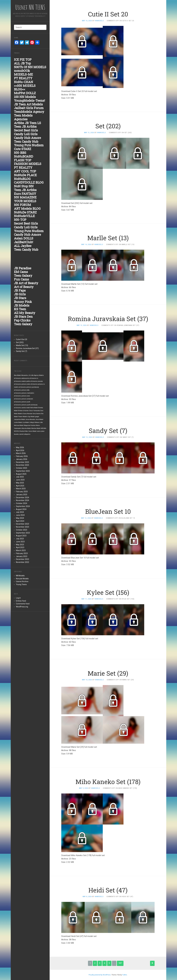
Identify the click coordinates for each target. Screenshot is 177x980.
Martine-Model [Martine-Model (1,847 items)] (36, 428)
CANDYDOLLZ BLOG (29, 182)
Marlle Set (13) (22, 345)
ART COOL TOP (25, 171)
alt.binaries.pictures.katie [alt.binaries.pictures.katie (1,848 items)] (22, 384)
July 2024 (20, 512)
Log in (18, 598)
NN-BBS (20, 153)
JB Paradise (23, 268)
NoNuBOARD (24, 156)
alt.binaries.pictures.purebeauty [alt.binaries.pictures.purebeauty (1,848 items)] (29, 387)
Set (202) (20, 342)
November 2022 (22, 562)
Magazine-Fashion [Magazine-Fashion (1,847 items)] (30, 425)
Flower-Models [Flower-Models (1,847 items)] (23, 417)
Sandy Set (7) (22, 351)
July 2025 (20, 477)
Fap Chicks (22, 320)
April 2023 (20, 547)
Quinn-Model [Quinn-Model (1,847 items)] (33, 431)
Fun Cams (21, 279)
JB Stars (20, 298)
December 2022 (22, 559)
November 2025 (22, 465)
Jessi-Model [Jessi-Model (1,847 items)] (39, 419)
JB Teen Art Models (28, 104)
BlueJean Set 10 (108, 511)
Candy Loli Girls (26, 134)
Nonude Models (22, 579)
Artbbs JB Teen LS (27, 123)
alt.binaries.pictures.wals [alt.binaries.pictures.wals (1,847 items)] (22, 396)
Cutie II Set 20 (22, 339)
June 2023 (20, 542)
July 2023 (20, 539)
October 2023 (22, 530)
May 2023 (20, 545)
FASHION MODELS (28, 164)
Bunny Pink (23, 302)
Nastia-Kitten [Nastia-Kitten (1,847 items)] (24, 431)
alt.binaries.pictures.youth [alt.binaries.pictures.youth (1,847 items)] (22, 402)
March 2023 (21, 550)
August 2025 (21, 474)
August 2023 (21, 536)
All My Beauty (25, 313)
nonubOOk (22, 71)
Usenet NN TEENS (30, 7)
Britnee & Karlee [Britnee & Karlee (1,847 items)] (23, 411)
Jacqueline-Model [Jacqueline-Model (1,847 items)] (20, 419)
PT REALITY (23, 78)
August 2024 (21, 509)
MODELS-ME (23, 74)
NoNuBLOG (22, 179)
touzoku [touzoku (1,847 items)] (16, 434)
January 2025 (22, 495)
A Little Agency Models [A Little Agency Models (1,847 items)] (36, 375)
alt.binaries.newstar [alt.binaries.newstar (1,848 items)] (37, 381)
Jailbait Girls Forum (29, 108)
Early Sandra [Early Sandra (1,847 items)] (37, 414)
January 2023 (22, 556)
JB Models (22, 305)
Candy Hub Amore (27, 138)
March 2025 (21, 489)
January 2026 (22, 459)
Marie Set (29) (108, 673)
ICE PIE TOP (23, 60)
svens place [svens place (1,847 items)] (41, 431)
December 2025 (22, 462)
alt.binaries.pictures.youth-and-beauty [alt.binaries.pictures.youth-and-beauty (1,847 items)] (26, 405)
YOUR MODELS (25, 201)
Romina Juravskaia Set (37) (27, 348)
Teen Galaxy (23, 276)
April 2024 (20, 521)
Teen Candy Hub (26, 142)
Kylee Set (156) (108, 592)
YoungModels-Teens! (29, 101)
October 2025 (22, 468)
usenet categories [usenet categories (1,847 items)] (25, 434)
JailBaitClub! (24, 242)
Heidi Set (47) (108, 890)
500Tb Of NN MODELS (30, 67)
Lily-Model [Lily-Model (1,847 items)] (26, 422)
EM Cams (21, 272)
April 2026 (20, 450)
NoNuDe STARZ (25, 212)
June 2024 (20, 515)
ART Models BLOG (27, 209)
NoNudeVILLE (24, 216)
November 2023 (22, 527)
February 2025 (22, 492)
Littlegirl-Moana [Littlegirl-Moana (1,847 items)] (34, 422)
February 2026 (22, 456)
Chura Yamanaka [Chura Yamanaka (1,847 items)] (34, 411)
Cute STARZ (23, 149)
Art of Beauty (24, 287)
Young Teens (21, 584)
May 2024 (20, 518)
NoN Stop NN (24, 186)
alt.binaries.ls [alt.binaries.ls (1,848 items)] (34, 378)
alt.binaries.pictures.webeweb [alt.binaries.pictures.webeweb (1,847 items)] (23, 399)
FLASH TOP (23, 160)
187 (120, 963)
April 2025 (20, 486)
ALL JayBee (23, 246)
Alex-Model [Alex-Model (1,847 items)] (17, 375)
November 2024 (22, 500)
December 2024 (22, 498)
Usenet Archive (22, 581)
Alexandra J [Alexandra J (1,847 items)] (25, 375)
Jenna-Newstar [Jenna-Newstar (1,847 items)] (30, 419)
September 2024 (23, 506)
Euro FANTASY (25, 194)
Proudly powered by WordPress (100, 975)
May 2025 (20, 483)
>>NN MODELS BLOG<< (25, 88)
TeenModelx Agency (29, 112)
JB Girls (20, 294)
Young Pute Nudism (29, 145)
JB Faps (20, 290)
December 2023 (22, 524)
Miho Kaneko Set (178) (108, 782)
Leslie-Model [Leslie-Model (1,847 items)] (18, 422)
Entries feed (21, 601)
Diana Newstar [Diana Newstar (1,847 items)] (28, 414)
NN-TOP (20, 220)
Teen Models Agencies (23, 117)
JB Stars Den (23, 317)
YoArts (125, 975)
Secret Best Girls (26, 130)
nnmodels (99, 21)
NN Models (20, 576)
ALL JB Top (22, 63)
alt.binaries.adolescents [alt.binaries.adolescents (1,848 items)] (22, 378)
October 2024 (22, 503)
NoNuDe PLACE (25, 175)
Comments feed (23, 604)
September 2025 (23, 471)
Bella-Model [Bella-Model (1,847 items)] (34, 408)
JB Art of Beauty (26, 283)
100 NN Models (25, 97)
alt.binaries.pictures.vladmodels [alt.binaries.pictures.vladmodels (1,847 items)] (24, 393)
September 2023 (23, 533)
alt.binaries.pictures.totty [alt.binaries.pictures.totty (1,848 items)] (22, 390)
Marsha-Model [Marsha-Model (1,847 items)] (26, 428)
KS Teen (20, 309)
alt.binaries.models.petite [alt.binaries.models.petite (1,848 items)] (22, 381)
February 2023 (22, 553)
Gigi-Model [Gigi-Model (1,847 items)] (31, 417)
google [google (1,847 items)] (37, 417)
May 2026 (20, 447)
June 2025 (20, 480)
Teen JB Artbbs (25, 127)
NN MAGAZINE (25, 197)
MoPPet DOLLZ (25, 93)
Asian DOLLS (24, 238)
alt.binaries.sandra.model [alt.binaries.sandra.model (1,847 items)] (22, 408)
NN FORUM (22, 205)
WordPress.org (22, 607)
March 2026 (21, 453)
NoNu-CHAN (24, 82)
